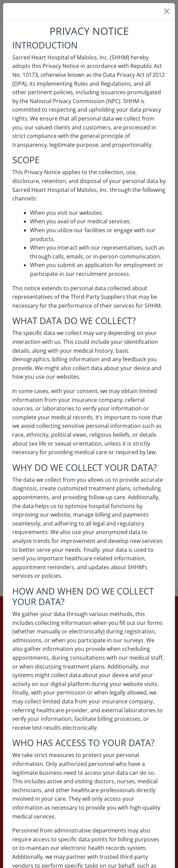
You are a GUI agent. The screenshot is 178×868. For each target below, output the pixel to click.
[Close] (167, 11)
